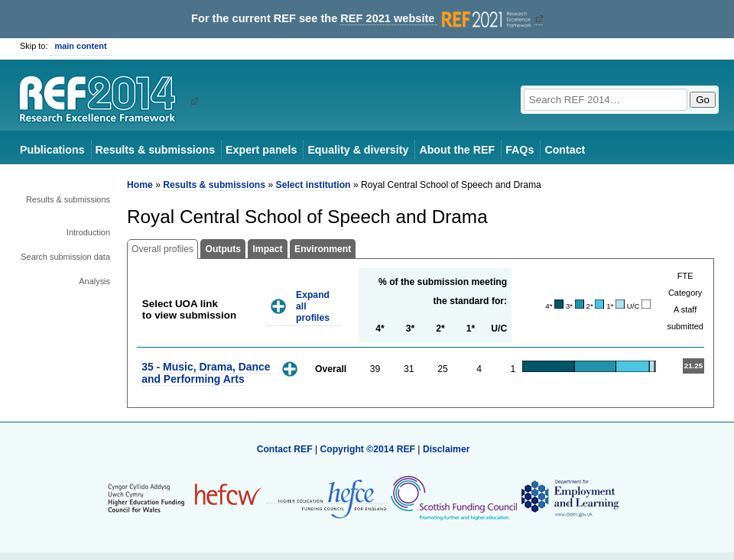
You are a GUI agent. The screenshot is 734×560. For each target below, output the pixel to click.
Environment (323, 249)
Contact (565, 150)
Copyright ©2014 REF (369, 449)
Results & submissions (155, 150)
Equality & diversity (358, 150)
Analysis (94, 281)
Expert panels (261, 150)
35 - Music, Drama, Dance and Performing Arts (206, 372)
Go (703, 100)
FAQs (520, 150)
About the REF (457, 150)
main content (81, 46)
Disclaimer (447, 449)
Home (140, 185)
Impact (267, 249)
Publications (52, 150)
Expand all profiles (313, 306)
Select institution (313, 185)
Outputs (223, 249)
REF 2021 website (437, 19)
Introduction (88, 232)
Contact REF (285, 449)
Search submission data (65, 257)
